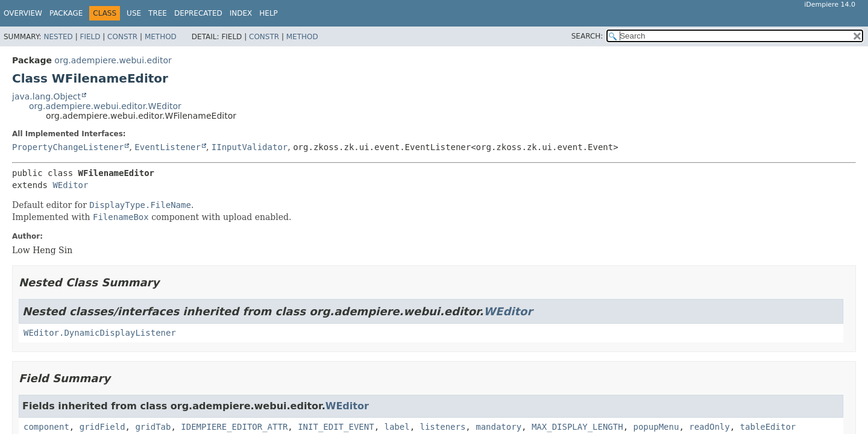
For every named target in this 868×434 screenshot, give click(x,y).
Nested (58, 37)
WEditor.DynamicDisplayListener (100, 333)
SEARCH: (587, 36)
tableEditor (768, 427)
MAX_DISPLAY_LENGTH (577, 427)
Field (90, 37)
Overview (23, 13)
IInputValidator (250, 147)
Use (134, 13)
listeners (443, 427)
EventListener (168, 147)
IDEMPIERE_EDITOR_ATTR (234, 427)
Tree (158, 13)
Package (66, 13)
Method (161, 37)
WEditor (70, 185)
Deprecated (198, 13)
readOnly (709, 427)
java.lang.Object (46, 96)
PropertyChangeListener (68, 147)
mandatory (498, 427)
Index (241, 13)
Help (269, 13)
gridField (102, 427)
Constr (122, 37)
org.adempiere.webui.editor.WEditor (105, 106)
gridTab (153, 427)
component (46, 427)
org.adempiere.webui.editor (113, 60)
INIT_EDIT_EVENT (336, 427)
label (397, 427)
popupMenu (656, 427)
